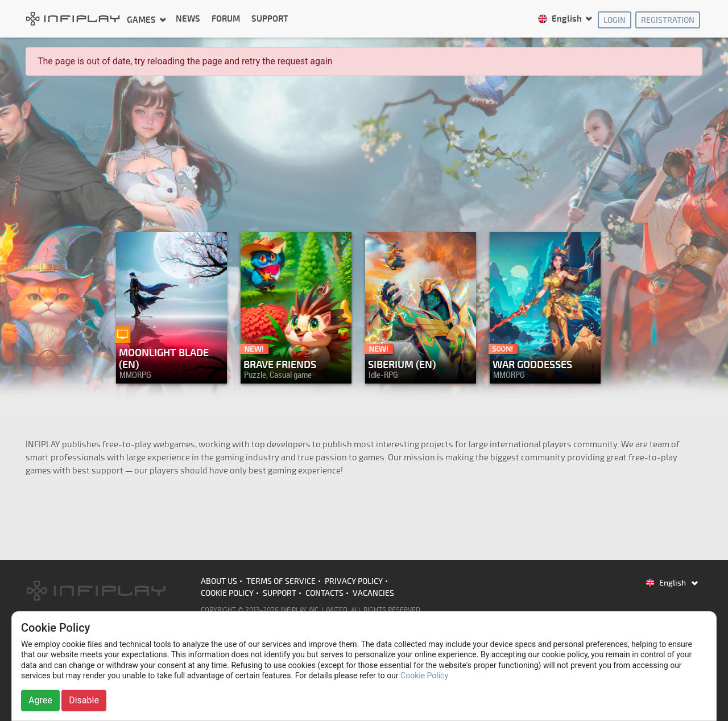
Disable (84, 700)
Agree (40, 700)
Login (615, 20)
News (188, 19)
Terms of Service (281, 581)
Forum (226, 19)
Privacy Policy (354, 581)
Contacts (324, 593)
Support (270, 19)
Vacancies (373, 593)
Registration (668, 20)
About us (219, 581)
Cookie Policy (227, 593)
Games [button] (142, 20)
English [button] (561, 19)
